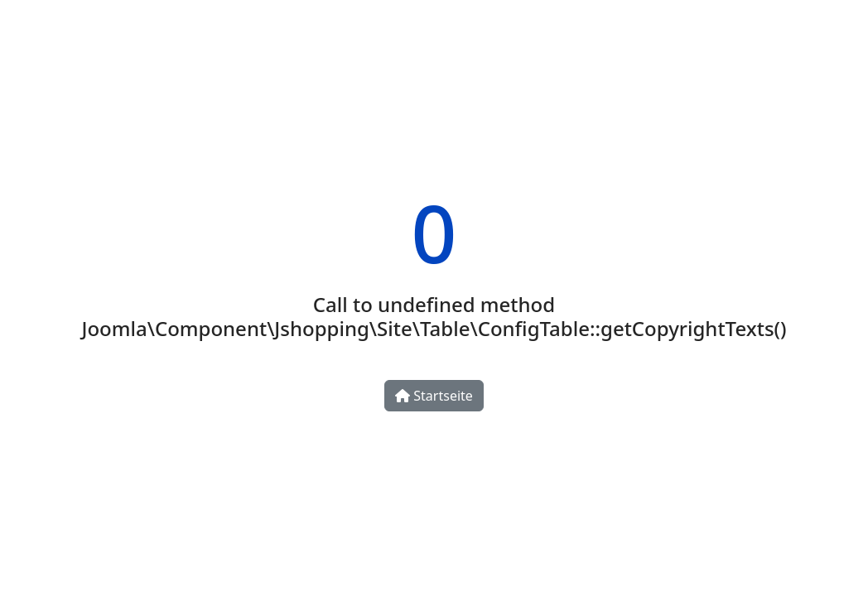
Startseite (434, 396)
